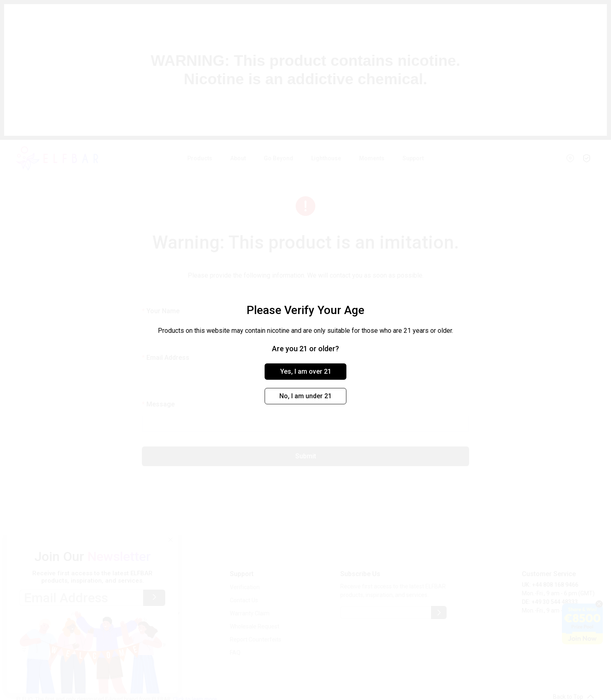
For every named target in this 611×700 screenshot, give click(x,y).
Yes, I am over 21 (306, 371)
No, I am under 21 (305, 396)
